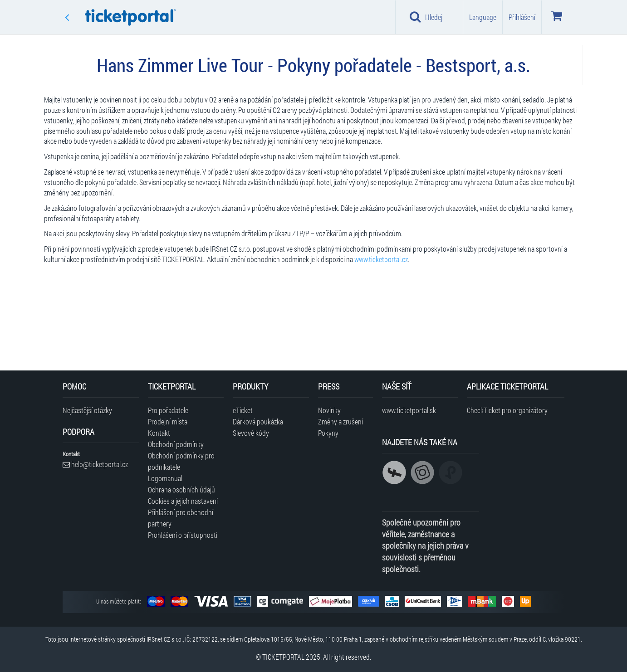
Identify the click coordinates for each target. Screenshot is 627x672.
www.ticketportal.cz (381, 259)
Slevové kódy (251, 433)
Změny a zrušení (340, 421)
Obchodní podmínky (176, 444)
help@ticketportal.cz (95, 464)
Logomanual (165, 478)
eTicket (243, 410)
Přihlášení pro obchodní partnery (181, 518)
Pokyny (328, 433)
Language (483, 17)
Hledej (426, 17)
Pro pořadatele (168, 410)
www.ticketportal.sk (409, 410)
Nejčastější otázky (87, 410)
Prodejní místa (168, 421)
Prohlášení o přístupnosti (183, 535)
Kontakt (159, 433)
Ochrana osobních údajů (181, 489)
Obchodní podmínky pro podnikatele (181, 461)
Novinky (329, 410)
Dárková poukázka (258, 421)
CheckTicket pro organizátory (507, 410)
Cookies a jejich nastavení (183, 501)
